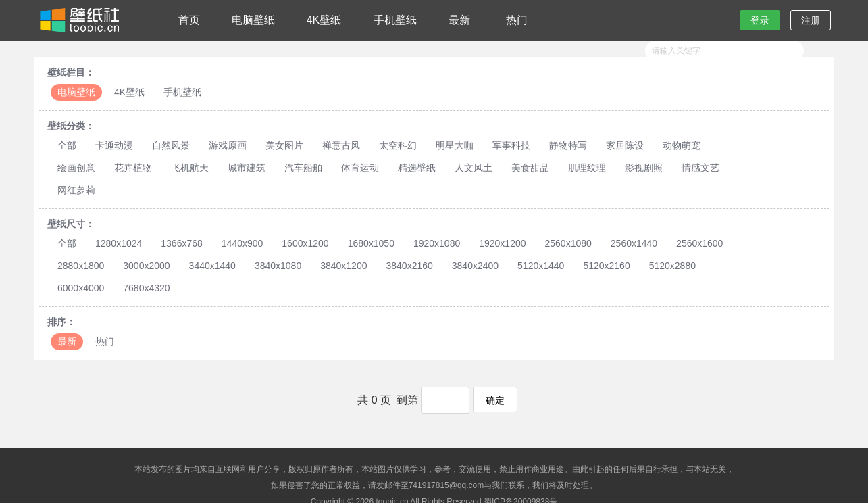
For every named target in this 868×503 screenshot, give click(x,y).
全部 (67, 145)
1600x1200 (305, 243)
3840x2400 (475, 266)
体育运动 (360, 168)
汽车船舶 (303, 168)
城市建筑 (247, 168)
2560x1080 (568, 243)
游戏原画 (228, 145)
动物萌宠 (682, 145)
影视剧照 (644, 168)
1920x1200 (502, 243)
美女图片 (284, 145)
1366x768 (182, 243)
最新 (459, 20)
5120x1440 (541, 266)
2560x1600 (699, 243)
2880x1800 (81, 266)
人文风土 (474, 168)
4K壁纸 (324, 20)
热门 (517, 20)
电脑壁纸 (253, 20)
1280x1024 (119, 243)
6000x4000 (81, 288)
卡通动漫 (114, 145)
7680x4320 (146, 288)
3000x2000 (146, 266)
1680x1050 (371, 243)
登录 (760, 20)
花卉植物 (133, 168)
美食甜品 (530, 168)
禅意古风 (341, 145)
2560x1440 (634, 243)
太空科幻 (398, 145)
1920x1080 (437, 243)
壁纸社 (78, 20)
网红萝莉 (76, 190)
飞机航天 (190, 168)
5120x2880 (672, 266)
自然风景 (171, 145)
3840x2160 (409, 266)
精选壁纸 (417, 168)
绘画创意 (76, 168)
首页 (189, 20)
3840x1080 (278, 266)
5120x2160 (606, 266)
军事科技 (511, 145)
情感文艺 (700, 168)
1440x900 (242, 243)
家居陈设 (625, 145)
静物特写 (568, 145)
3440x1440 (212, 266)
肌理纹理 (587, 168)
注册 (811, 20)
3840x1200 (343, 266)
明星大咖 (455, 145)
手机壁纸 (395, 20)
